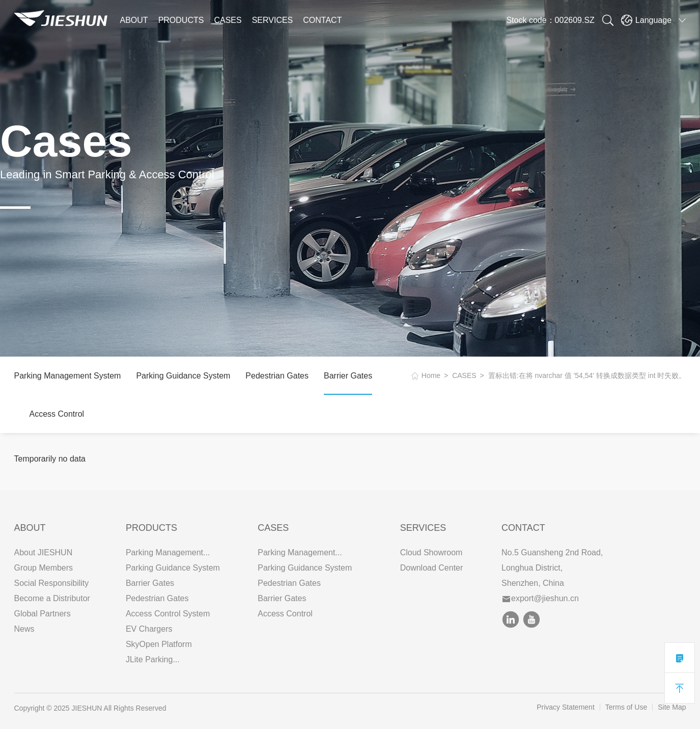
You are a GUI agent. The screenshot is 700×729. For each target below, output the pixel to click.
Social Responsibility (52, 583)
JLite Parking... (153, 659)
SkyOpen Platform (159, 644)
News (24, 629)
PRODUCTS (181, 20)
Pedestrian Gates (277, 376)
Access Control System (168, 614)
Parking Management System (68, 376)
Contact (523, 528)
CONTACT (322, 20)
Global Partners (43, 614)
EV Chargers (149, 629)
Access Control (57, 414)
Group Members (44, 568)
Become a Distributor (52, 598)
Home (431, 375)
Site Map (672, 707)
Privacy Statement (566, 707)
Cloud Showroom (431, 552)
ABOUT (134, 20)
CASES (228, 20)
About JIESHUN (44, 552)
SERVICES (273, 20)
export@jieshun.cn (541, 598)
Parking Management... (168, 552)
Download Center (432, 568)
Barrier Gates (348, 376)
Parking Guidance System (183, 376)
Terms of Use (626, 707)
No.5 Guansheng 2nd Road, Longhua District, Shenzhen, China (552, 568)
